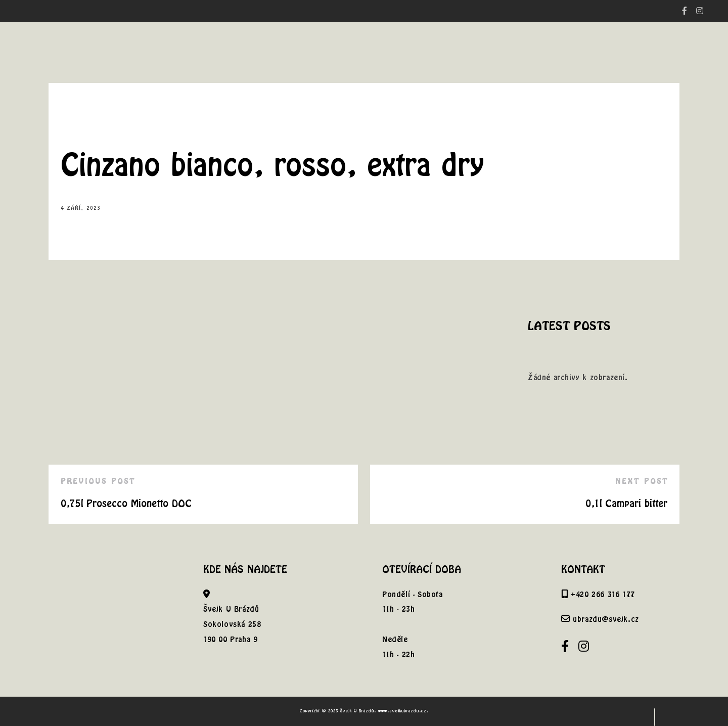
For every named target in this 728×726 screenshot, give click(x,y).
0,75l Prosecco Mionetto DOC (126, 503)
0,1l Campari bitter (626, 503)
